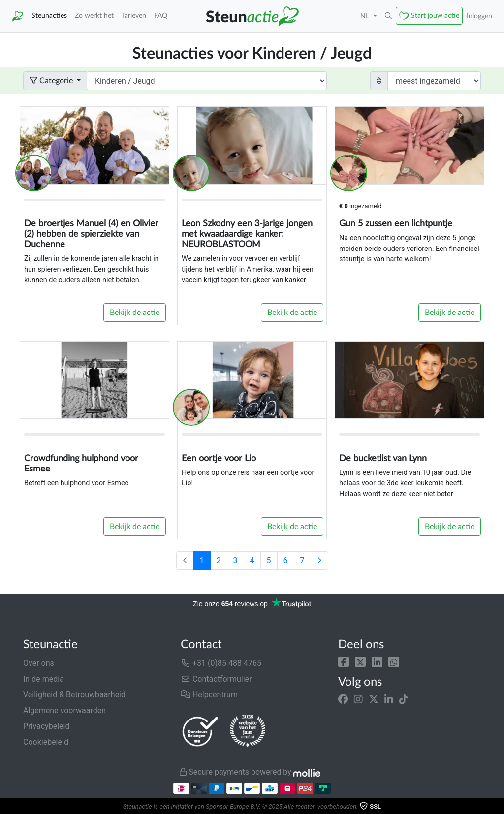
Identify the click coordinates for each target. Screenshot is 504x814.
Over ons (39, 663)
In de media (44, 679)
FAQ (161, 16)
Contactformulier (216, 679)
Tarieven (134, 16)
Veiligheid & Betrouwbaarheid (74, 695)
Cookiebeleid (46, 742)
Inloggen (479, 16)
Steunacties (49, 16)
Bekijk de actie (135, 313)
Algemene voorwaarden (64, 710)
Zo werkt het (94, 16)
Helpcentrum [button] (209, 695)
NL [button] (366, 16)
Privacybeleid (46, 726)
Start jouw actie (435, 16)
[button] (344, 661)
